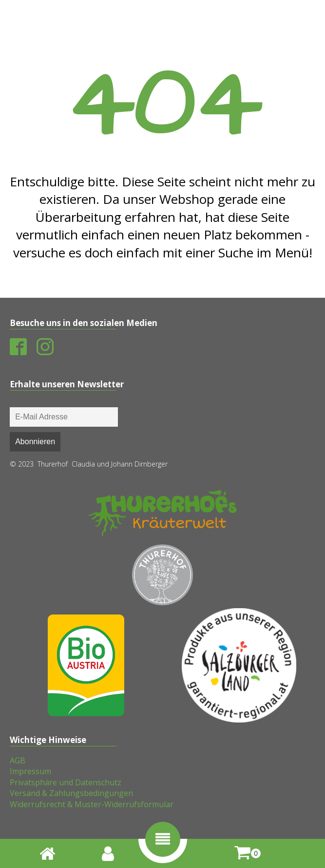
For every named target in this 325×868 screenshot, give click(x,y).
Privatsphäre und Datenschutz (66, 782)
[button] (163, 839)
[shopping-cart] (247, 853)
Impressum (30, 771)
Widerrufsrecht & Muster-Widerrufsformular (92, 804)
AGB (18, 760)
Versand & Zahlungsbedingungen (71, 793)
